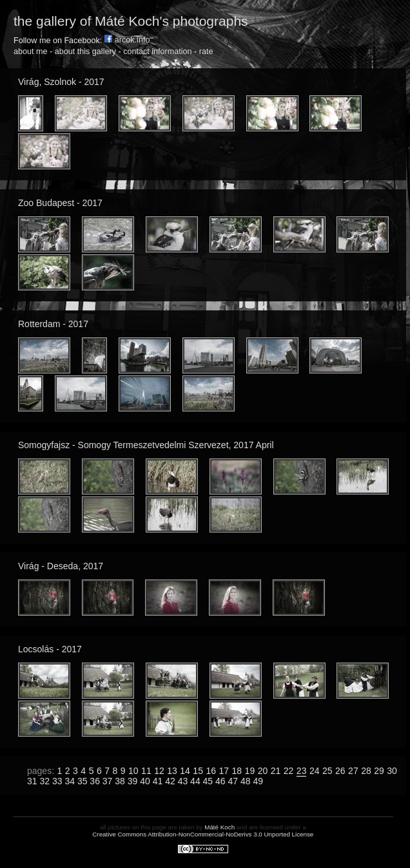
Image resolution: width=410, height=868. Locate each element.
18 (237, 771)
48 (246, 781)
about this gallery (85, 52)
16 (211, 771)
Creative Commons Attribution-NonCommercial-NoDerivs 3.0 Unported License (203, 834)
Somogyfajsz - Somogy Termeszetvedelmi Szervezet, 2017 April (146, 445)
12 (159, 771)
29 (379, 771)
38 (120, 781)
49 (258, 781)
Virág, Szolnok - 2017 (61, 82)
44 (195, 781)
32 (44, 781)
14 (185, 771)
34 (70, 781)
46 (220, 781)
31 (32, 781)
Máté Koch (220, 827)
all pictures (115, 827)
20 (263, 771)
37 (108, 781)
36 (95, 781)
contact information (157, 52)
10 (133, 771)
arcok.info (127, 40)
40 (145, 781)
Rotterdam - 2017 (53, 324)
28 (366, 771)
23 (302, 771)
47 (233, 781)
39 (133, 781)
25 (327, 771)
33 (57, 781)
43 (183, 781)
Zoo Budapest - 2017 (60, 203)
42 (170, 781)
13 (172, 771)
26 (340, 771)
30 (392, 771)
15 (198, 771)
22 (289, 771)
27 (353, 771)
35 (83, 781)
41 (158, 781)
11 (146, 771)
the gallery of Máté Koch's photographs (131, 21)
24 (315, 771)
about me (31, 52)
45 (208, 781)
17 (224, 771)
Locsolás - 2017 (50, 649)
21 (276, 771)
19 (250, 771)
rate (206, 52)
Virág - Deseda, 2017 (61, 566)
